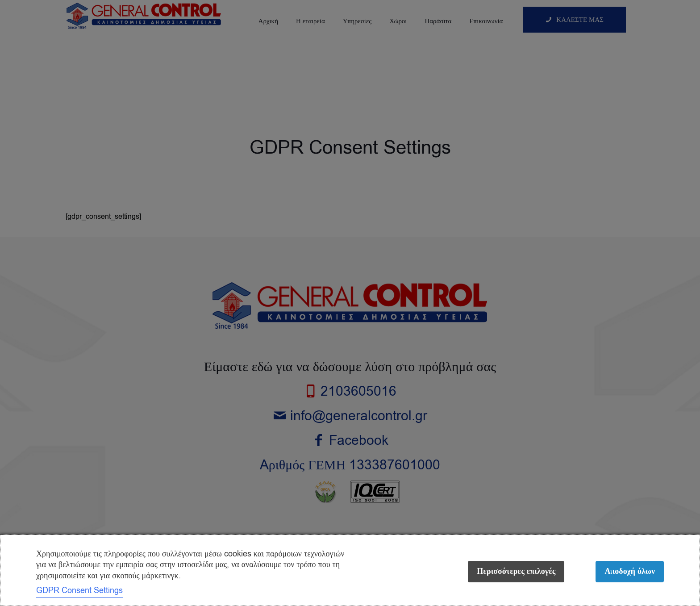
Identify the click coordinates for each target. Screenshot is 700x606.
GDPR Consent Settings (79, 590)
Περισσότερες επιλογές (516, 571)
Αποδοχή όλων (630, 571)
